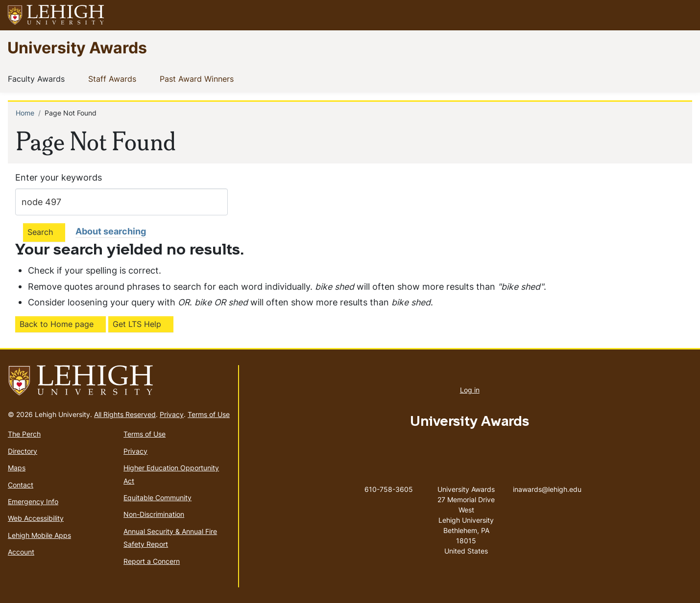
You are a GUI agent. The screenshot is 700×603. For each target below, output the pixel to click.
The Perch (24, 434)
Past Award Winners (199, 78)
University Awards (77, 47)
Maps (17, 468)
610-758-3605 (389, 489)
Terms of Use (209, 414)
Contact (21, 485)
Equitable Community (157, 498)
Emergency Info (33, 501)
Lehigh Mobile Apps (39, 535)
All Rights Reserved (125, 414)
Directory (23, 451)
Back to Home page (57, 324)
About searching (111, 231)
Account (21, 552)
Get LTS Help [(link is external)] (137, 324)
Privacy (172, 414)
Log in (470, 390)
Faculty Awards (38, 78)
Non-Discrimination (154, 514)
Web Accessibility (36, 518)
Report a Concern (152, 561)
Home (25, 113)
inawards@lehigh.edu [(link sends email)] (547, 479)
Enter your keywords (59, 177)
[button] (683, 15)
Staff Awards (114, 78)
